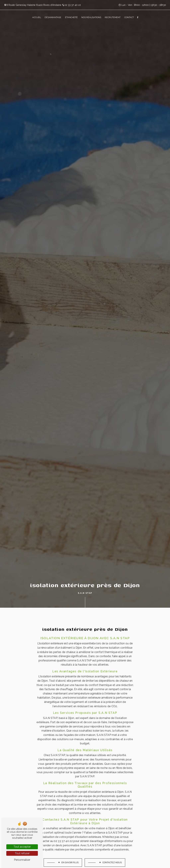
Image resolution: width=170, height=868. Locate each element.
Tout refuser (22, 853)
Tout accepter (22, 847)
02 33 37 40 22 (71, 5)
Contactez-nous (110, 862)
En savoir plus (68, 862)
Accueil (37, 17)
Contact (129, 17)
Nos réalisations (91, 17)
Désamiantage (53, 17)
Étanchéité (71, 17)
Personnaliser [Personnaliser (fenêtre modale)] (22, 860)
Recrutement (113, 17)
